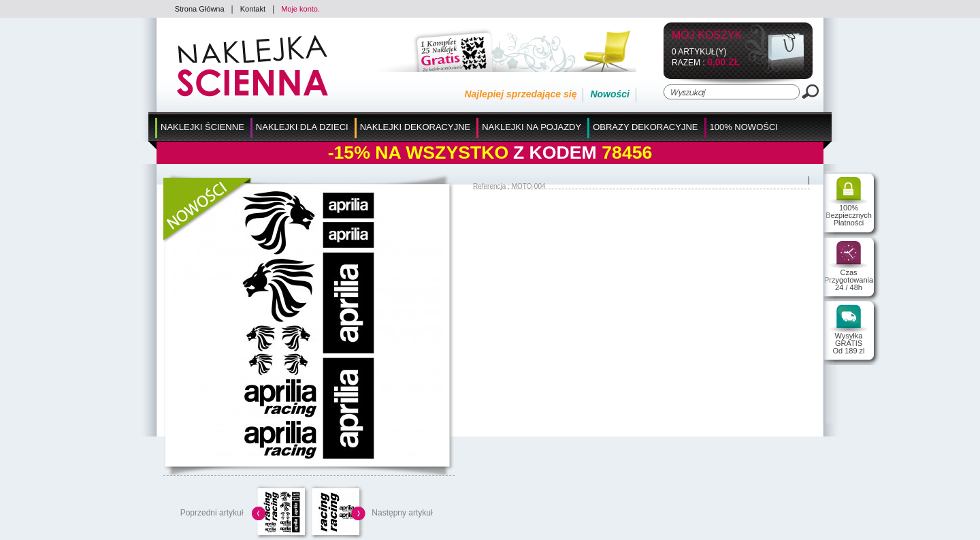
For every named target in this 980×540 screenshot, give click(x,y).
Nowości (610, 94)
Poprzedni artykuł (212, 513)
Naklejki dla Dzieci (302, 127)
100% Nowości (744, 127)
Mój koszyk (707, 36)
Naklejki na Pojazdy (532, 127)
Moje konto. (300, 9)
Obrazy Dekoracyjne (645, 127)
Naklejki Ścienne (202, 127)
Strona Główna (200, 9)
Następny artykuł (402, 513)
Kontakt (253, 9)
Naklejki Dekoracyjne (415, 127)
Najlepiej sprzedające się (520, 94)
